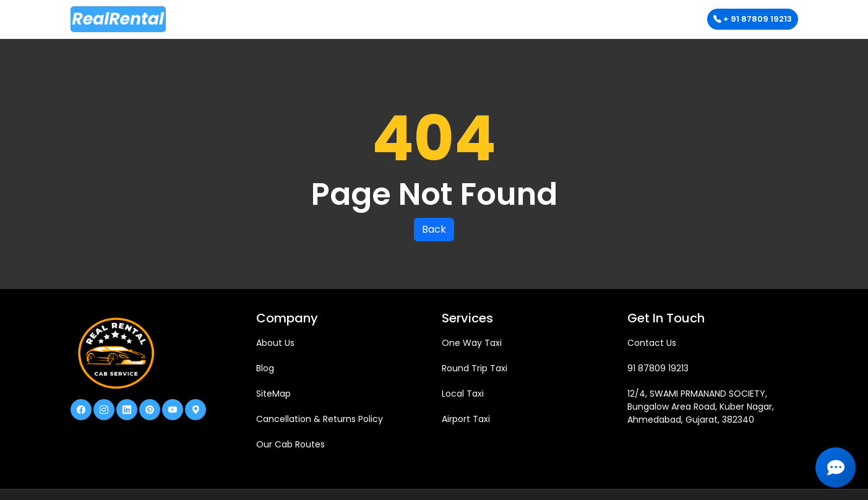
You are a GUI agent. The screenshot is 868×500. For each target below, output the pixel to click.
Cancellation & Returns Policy (320, 419)
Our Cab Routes (290, 444)
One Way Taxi (472, 343)
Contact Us (652, 343)
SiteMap (273, 394)
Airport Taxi (466, 419)
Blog (265, 368)
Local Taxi (463, 394)
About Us (275, 343)
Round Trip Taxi (475, 368)
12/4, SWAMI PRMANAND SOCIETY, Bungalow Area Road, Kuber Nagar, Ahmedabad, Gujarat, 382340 (701, 407)
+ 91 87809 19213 (753, 19)
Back (434, 229)
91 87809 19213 (658, 368)
